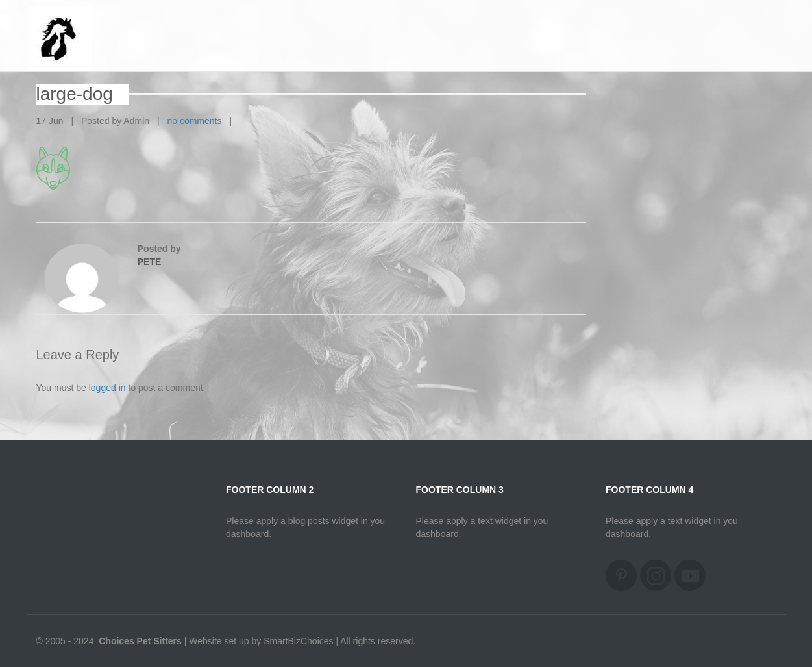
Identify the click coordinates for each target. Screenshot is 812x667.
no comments (194, 121)
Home (751, 26)
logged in (107, 388)
